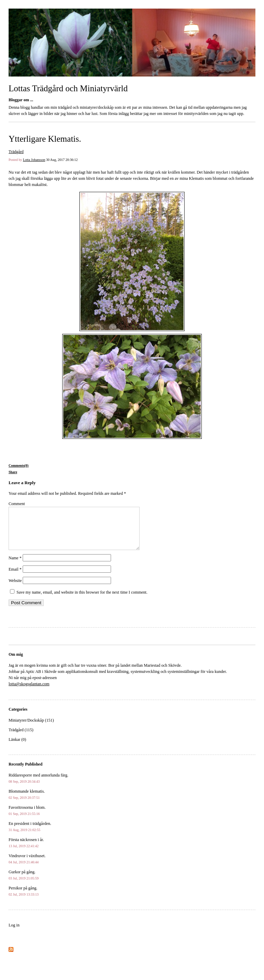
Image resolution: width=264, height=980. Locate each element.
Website (15, 589)
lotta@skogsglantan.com (29, 692)
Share (13, 472)
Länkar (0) (17, 748)
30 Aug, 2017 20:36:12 (62, 160)
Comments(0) (19, 465)
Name (15, 566)
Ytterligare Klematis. (45, 139)
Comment (17, 504)
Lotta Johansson (34, 160)
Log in (14, 933)
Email (15, 577)
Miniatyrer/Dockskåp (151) (31, 728)
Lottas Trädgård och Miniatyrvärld (68, 88)
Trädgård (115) (21, 738)
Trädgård (16, 152)
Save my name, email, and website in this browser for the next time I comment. (82, 600)
